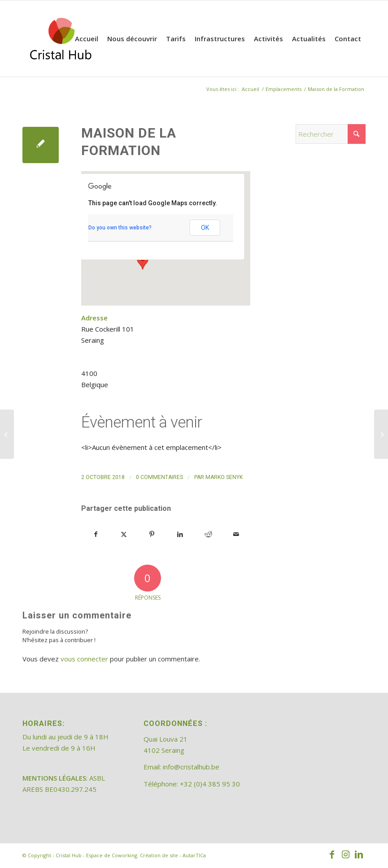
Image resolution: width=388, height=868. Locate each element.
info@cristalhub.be (191, 767)
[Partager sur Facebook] (96, 534)
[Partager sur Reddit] (208, 534)
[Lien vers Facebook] (332, 855)
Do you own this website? (120, 228)
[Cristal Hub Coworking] (381, 434)
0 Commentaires (159, 477)
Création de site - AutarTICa (173, 855)
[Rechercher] (331, 134)
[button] (143, 261)
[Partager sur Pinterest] (152, 534)
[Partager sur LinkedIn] (180, 534)
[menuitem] (87, 39)
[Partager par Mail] (236, 534)
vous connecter (84, 659)
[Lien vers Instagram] (345, 855)
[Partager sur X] (124, 534)
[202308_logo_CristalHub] (61, 39)
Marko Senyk (224, 477)
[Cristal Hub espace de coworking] (7, 434)
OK (205, 228)
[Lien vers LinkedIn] (359, 855)
